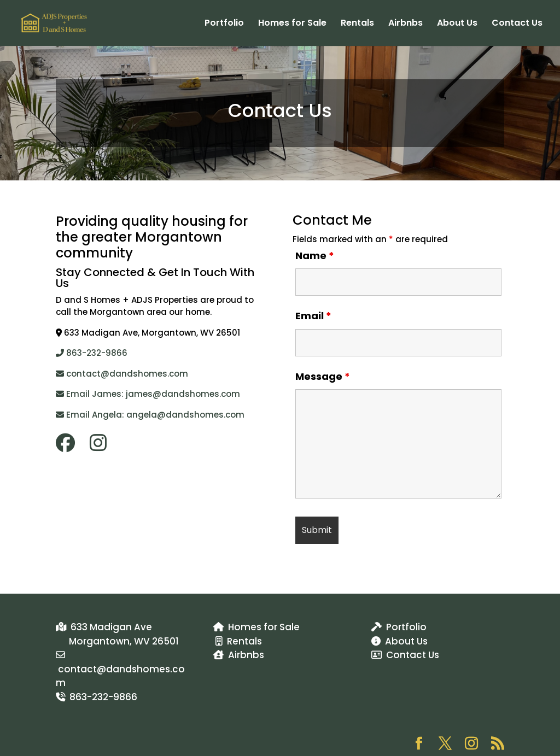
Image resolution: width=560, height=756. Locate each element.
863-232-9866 (97, 697)
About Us (457, 24)
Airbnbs (406, 24)
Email (313, 316)
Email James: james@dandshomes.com (148, 394)
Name (315, 256)
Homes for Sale (292, 24)
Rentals (357, 24)
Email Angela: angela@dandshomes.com (150, 415)
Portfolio (224, 24)
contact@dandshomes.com (122, 374)
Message (323, 376)
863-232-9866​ (92, 353)
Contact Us (517, 24)
